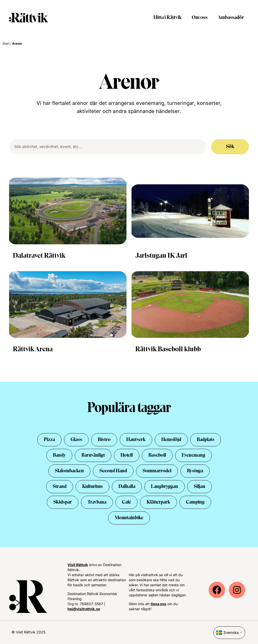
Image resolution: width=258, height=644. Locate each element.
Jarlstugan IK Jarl (161, 256)
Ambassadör (231, 18)
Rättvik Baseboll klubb (168, 349)
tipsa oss (158, 604)
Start (6, 43)
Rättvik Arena (33, 349)
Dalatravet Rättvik (39, 256)
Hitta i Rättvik (168, 18)
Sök (230, 147)
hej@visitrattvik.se (84, 609)
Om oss (200, 18)
